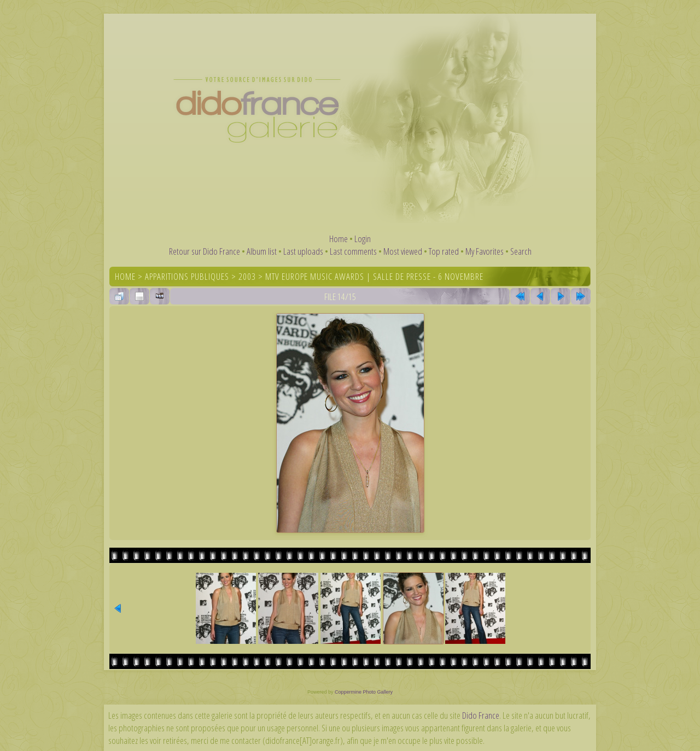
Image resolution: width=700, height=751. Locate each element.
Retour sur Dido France (205, 251)
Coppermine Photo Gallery (364, 692)
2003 (247, 276)
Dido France (481, 715)
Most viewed (403, 251)
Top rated (444, 251)
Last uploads (303, 251)
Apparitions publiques (187, 276)
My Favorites (485, 251)
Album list (262, 251)
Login (363, 239)
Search (521, 251)
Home (339, 239)
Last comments (353, 251)
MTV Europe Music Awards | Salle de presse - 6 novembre (374, 276)
